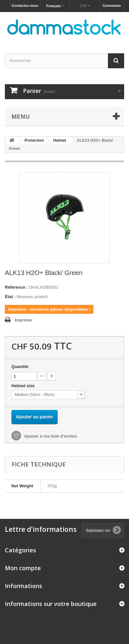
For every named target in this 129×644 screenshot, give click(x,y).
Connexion (112, 6)
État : (10, 297)
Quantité (20, 367)
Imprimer (24, 320)
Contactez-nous (25, 6)
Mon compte (23, 568)
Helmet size (23, 386)
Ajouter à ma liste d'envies (50, 436)
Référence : (16, 287)
